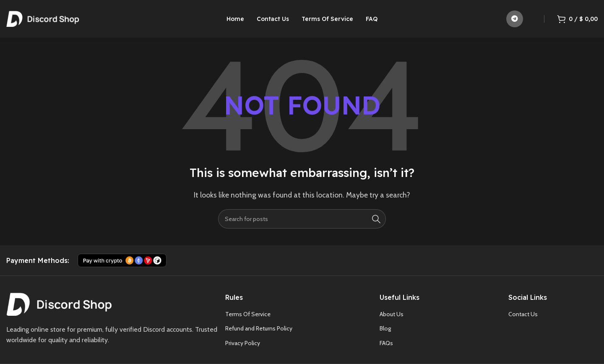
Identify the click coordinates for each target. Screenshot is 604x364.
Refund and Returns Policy (259, 328)
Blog (385, 328)
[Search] (302, 219)
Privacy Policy (243, 343)
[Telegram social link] (515, 19)
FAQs (386, 343)
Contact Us (523, 314)
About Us (392, 314)
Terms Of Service (248, 314)
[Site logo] (43, 18)
